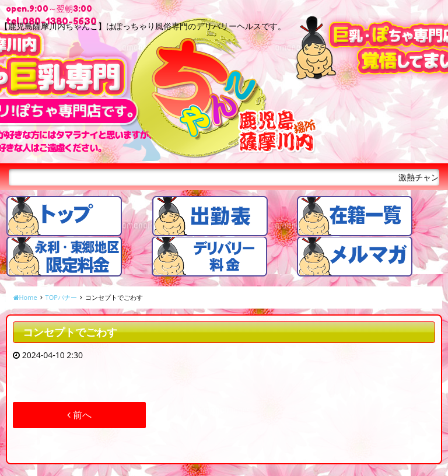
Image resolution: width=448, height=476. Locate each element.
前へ (79, 415)
